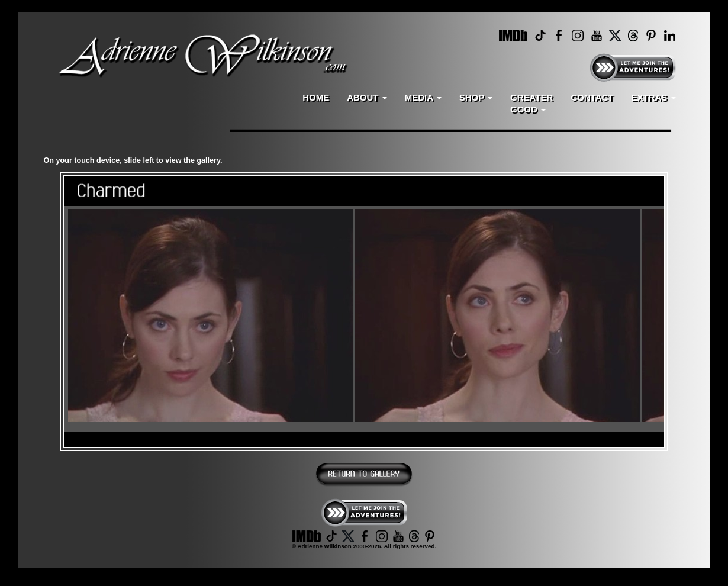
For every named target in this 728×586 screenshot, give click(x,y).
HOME (316, 97)
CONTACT (592, 97)
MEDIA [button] (423, 97)
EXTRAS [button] (653, 97)
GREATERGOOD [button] (531, 103)
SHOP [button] (476, 97)
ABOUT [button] (367, 97)
